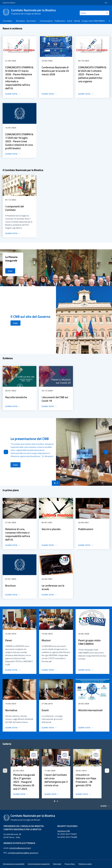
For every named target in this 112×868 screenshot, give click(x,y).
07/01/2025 (11, 579)
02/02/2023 (19, 771)
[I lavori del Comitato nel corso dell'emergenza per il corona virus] (52, 794)
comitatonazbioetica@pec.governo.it (23, 853)
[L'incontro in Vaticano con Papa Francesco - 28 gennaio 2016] (83, 794)
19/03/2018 (47, 634)
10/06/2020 (84, 634)
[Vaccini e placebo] (49, 545)
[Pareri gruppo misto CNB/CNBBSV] (86, 670)
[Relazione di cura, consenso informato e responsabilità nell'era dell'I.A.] (13, 545)
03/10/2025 (84, 61)
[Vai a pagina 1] (55, 801)
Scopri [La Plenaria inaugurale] (10, 271)
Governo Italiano (9, 3)
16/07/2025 (11, 128)
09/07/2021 (47, 522)
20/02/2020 (84, 704)
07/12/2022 (11, 200)
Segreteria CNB (64, 831)
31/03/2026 (11, 61)
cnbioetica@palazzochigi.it (20, 848)
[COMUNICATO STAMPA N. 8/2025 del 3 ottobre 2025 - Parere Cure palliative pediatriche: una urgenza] (86, 94)
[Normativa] (13, 728)
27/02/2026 (11, 522)
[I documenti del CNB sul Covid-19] (49, 406)
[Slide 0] (55, 483)
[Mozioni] (49, 670)
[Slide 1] (57, 483)
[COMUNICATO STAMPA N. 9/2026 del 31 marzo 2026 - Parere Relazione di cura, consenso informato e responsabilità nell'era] (13, 94)
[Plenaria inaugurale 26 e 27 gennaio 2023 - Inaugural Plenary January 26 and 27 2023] (21, 794)
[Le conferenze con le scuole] (49, 595)
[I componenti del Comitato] (13, 233)
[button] (106, 3)
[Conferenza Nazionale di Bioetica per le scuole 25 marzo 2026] (49, 94)
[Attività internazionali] (86, 728)
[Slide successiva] (107, 771)
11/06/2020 (50, 771)
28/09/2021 (84, 522)
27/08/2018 (47, 704)
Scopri (15, 323)
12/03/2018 (11, 634)
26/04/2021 (47, 579)
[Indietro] (4, 452)
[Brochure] (13, 595)
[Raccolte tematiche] (13, 406)
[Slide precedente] (5, 771)
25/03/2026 (47, 61)
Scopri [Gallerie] (105, 806)
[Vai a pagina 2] (57, 801)
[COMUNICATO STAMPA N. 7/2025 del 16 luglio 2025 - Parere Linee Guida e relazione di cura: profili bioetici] (13, 154)
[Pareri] (13, 670)
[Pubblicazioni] (86, 545)
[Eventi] (49, 728)
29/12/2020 (47, 391)
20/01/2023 (11, 391)
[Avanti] (108, 452)
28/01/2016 (81, 771)
